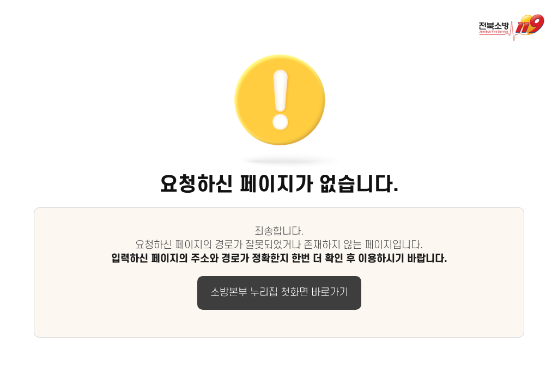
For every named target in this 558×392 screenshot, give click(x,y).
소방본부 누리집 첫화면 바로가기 (279, 293)
